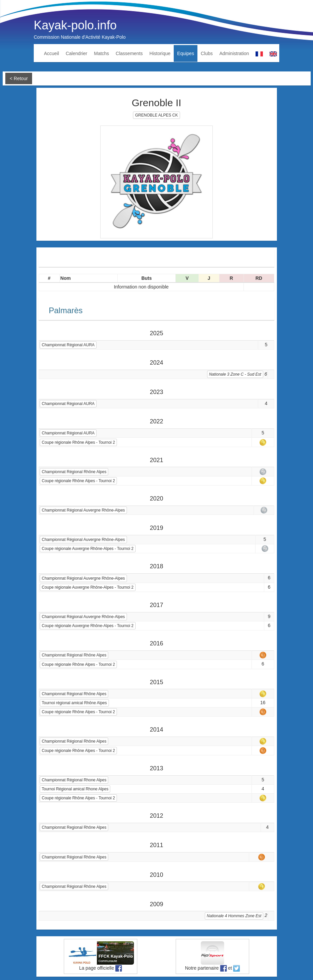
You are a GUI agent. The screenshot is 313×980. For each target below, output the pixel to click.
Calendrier (77, 53)
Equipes (186, 53)
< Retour (19, 78)
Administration (234, 53)
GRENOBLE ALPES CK (156, 115)
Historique (160, 53)
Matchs (101, 53)
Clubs (207, 53)
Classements (129, 53)
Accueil (52, 53)
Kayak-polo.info (75, 25)
